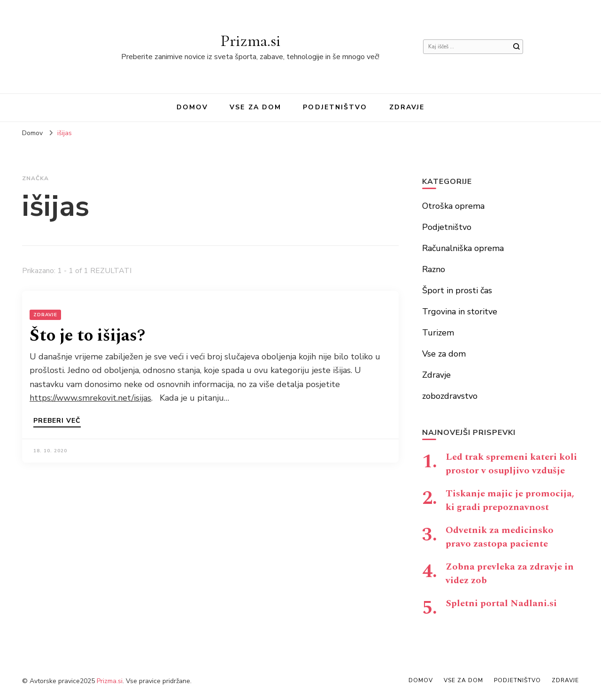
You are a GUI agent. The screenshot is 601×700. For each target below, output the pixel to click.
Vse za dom (255, 107)
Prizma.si (250, 41)
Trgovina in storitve (460, 312)
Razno (434, 269)
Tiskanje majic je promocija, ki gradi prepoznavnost (510, 500)
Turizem (438, 333)
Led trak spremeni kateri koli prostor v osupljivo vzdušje (511, 464)
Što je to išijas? (87, 336)
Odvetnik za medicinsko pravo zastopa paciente (500, 537)
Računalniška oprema (463, 248)
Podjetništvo (335, 107)
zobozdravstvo (450, 396)
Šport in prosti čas (457, 290)
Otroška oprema (453, 206)
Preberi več (57, 421)
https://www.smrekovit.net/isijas (90, 398)
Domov (193, 107)
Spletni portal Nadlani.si (501, 603)
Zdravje (407, 107)
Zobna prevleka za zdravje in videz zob (510, 574)
